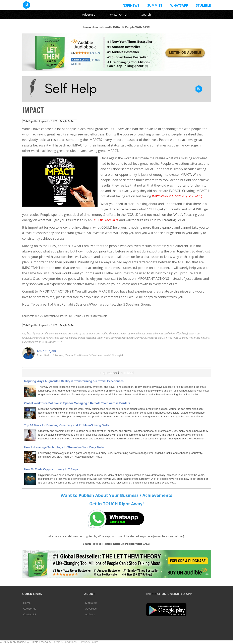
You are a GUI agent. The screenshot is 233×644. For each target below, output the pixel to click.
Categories (30, 609)
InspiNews (130, 5)
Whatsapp (179, 5)
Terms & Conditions (65, 642)
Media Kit (91, 603)
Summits (155, 5)
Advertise (89, 14)
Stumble (203, 5)
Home (27, 603)
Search (146, 14)
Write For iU (118, 14)
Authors (90, 614)
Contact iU (30, 614)
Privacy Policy (89, 642)
